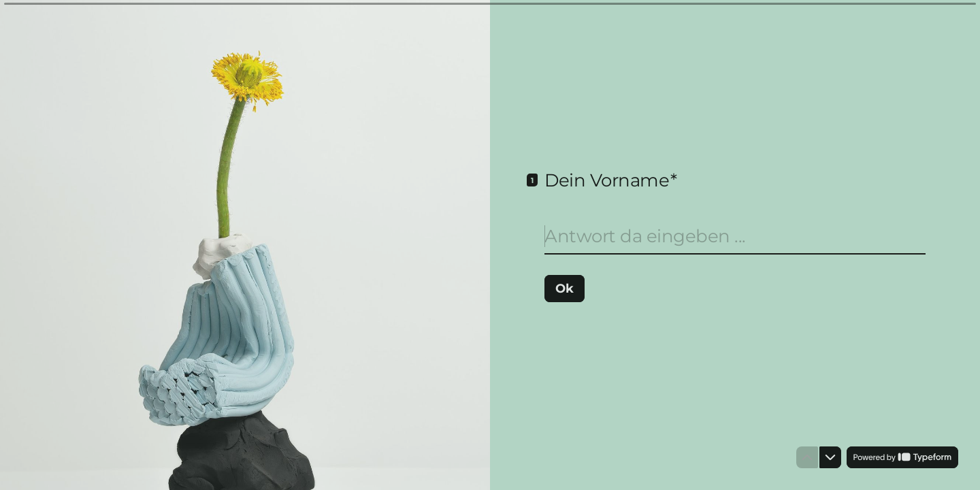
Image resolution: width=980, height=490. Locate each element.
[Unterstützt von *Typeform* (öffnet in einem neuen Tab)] (902, 457)
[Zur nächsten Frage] (830, 457)
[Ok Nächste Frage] (565, 288)
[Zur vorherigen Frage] (807, 457)
